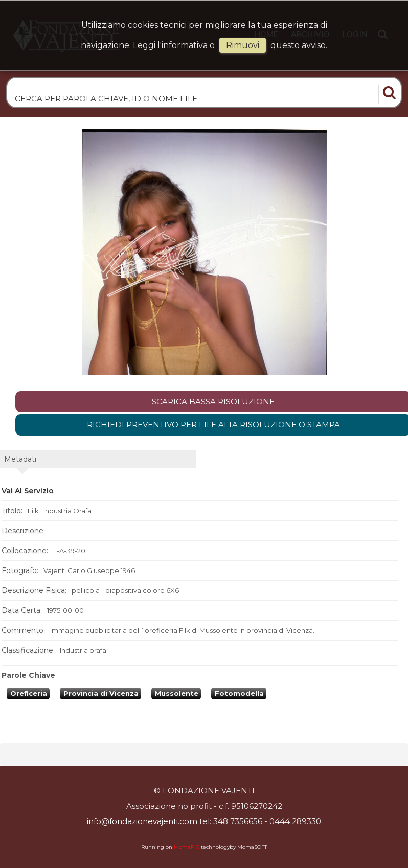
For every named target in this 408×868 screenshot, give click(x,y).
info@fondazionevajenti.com (142, 821)
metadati (20, 459)
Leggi (144, 45)
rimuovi (243, 45)
